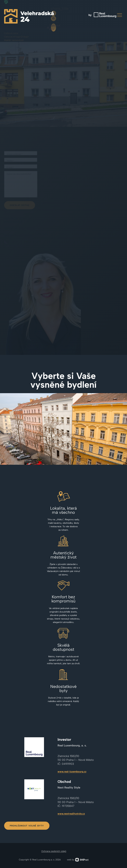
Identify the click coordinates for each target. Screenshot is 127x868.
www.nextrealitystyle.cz (71, 814)
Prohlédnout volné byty (27, 826)
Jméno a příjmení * (15, 154)
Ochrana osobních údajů (54, 851)
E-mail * (10, 167)
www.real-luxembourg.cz (72, 772)
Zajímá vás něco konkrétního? (19, 174)
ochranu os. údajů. (114, 203)
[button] (120, 15)
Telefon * (10, 161)
